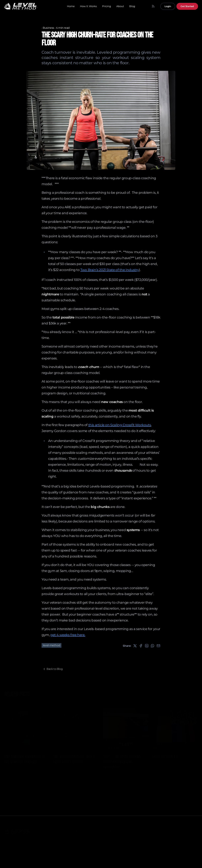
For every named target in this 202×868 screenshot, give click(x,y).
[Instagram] (188, 864)
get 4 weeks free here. (68, 635)
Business (48, 28)
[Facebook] (195, 864)
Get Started (187, 6)
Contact (108, 844)
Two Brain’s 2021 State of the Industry (110, 270)
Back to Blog (53, 669)
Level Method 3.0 (165, 756)
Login (168, 6)
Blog (132, 6)
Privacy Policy (20, 837)
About (120, 6)
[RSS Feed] (153, 6)
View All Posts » (14, 700)
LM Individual (144, 835)
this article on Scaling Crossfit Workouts (120, 425)
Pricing (107, 6)
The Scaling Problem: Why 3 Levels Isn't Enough (74, 759)
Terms (7, 837)
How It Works (88, 6)
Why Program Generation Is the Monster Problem (25, 759)
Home (71, 6)
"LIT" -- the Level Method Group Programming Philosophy (122, 761)
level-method (51, 645)
